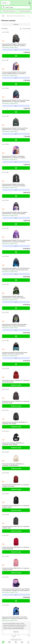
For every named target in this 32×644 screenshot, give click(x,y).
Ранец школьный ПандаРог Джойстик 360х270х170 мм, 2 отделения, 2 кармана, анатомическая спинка (14, 297)
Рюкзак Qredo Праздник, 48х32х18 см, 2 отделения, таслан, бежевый (13, 465)
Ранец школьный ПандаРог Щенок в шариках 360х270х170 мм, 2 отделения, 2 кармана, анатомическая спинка (15, 213)
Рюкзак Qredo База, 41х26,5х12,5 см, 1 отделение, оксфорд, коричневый (16, 485)
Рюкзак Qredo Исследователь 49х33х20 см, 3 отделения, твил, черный (15, 423)
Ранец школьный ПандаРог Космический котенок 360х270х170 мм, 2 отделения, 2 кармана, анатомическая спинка (16, 241)
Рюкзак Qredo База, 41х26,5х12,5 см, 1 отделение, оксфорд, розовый (16, 569)
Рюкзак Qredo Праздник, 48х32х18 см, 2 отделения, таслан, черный (13, 444)
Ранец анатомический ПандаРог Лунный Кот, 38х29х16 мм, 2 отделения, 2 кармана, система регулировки (15, 618)
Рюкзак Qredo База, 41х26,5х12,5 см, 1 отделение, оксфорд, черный (16, 506)
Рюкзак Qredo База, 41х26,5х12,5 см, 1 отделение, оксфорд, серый (16, 527)
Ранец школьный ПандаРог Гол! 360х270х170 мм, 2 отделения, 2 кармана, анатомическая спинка (16, 269)
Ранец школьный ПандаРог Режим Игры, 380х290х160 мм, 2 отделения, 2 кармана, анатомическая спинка (14, 185)
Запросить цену (16, 385)
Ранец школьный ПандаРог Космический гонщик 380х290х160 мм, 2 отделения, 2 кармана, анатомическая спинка (16, 101)
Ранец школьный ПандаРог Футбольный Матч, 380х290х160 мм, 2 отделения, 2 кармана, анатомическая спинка (15, 129)
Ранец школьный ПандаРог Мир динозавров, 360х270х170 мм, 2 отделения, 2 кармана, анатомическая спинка (15, 325)
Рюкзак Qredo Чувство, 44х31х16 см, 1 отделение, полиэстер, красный (16, 381)
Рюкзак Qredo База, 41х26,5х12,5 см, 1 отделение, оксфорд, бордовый (16, 548)
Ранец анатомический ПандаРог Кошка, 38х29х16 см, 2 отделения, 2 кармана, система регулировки (16, 590)
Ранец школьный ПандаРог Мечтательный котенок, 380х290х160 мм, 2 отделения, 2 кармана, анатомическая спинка (14, 73)
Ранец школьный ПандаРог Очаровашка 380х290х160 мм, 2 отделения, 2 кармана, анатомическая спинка (14, 157)
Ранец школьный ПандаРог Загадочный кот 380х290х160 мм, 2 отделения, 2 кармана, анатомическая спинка (14, 45)
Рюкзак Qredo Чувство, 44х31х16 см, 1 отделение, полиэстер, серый (16, 402)
